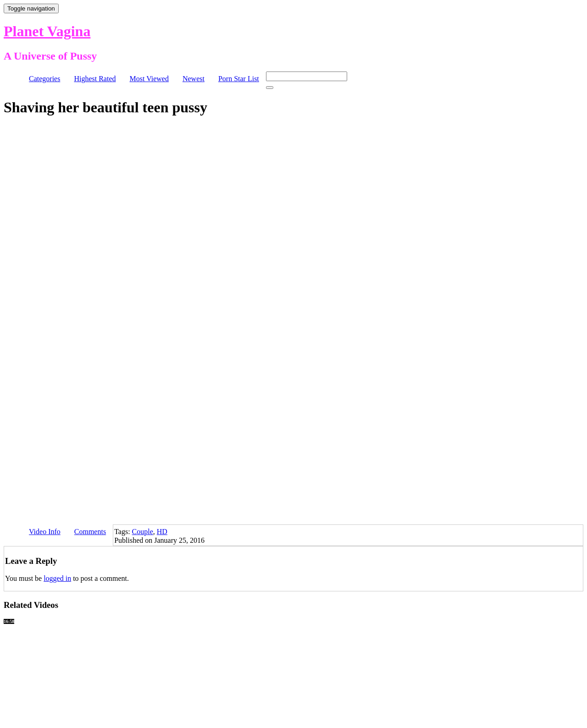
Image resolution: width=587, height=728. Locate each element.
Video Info (45, 532)
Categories (44, 79)
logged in (57, 578)
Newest (194, 79)
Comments (90, 532)
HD (162, 532)
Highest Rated (95, 79)
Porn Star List (239, 79)
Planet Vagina (47, 31)
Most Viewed (149, 79)
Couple (143, 532)
